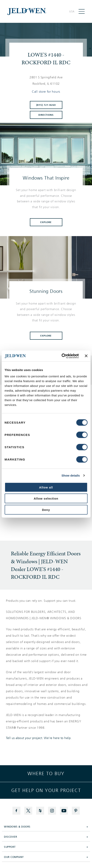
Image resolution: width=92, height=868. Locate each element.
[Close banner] (86, 356)
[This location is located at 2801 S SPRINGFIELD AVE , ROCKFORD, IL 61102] (46, 81)
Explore (46, 222)
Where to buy (46, 774)
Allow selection (46, 498)
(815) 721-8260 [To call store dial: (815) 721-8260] (46, 105)
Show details (71, 475)
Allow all (46, 487)
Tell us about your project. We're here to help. (39, 738)
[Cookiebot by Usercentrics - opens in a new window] (61, 356)
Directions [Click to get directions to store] (46, 115)
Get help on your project (46, 790)
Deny (46, 510)
